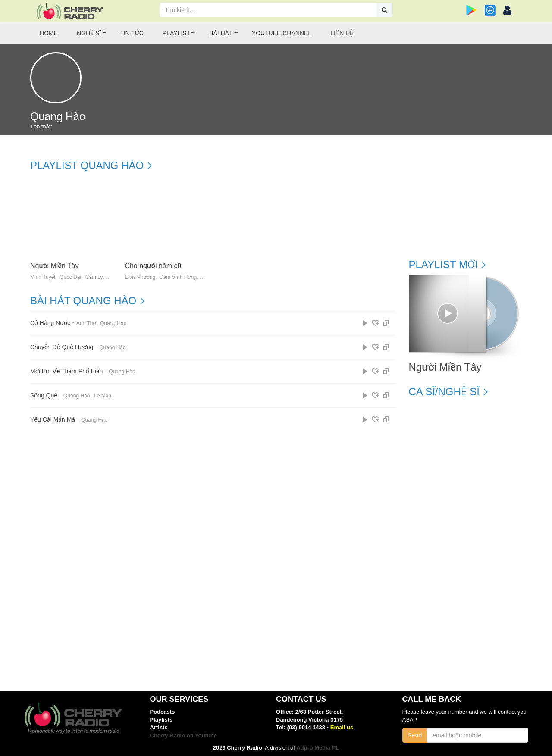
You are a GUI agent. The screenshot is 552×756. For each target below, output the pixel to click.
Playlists (162, 720)
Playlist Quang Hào (87, 166)
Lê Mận (103, 396)
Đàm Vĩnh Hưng (178, 277)
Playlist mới (443, 265)
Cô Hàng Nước (50, 323)
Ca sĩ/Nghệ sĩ (444, 392)
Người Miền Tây (55, 266)
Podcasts (163, 712)
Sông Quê (44, 395)
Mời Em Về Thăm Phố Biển (66, 371)
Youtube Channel (282, 33)
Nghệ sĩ (89, 33)
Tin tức (132, 33)
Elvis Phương (140, 277)
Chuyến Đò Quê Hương (62, 347)
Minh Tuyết (43, 277)
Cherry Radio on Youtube (184, 736)
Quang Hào (113, 323)
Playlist (176, 33)
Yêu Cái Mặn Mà (53, 420)
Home (49, 33)
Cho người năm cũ (153, 266)
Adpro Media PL (318, 748)
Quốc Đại (70, 277)
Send (415, 735)
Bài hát (221, 33)
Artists (159, 727)
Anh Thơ (86, 323)
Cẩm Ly (94, 277)
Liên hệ (342, 33)
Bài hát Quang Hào (83, 301)
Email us (342, 727)
